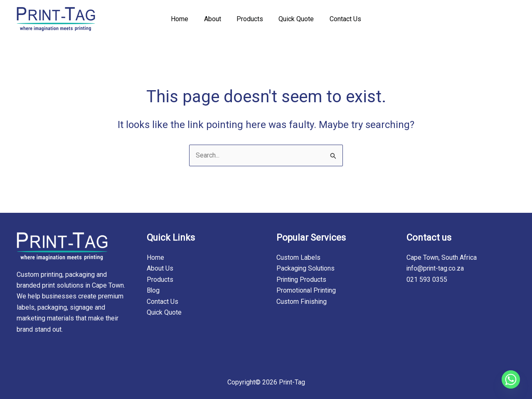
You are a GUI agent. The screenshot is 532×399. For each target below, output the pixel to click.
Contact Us (341, 19)
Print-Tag (292, 382)
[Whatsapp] (511, 379)
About (215, 19)
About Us (160, 269)
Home (184, 19)
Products (250, 19)
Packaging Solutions (306, 269)
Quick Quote (294, 19)
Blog (153, 290)
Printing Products (302, 280)
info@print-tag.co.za (436, 269)
